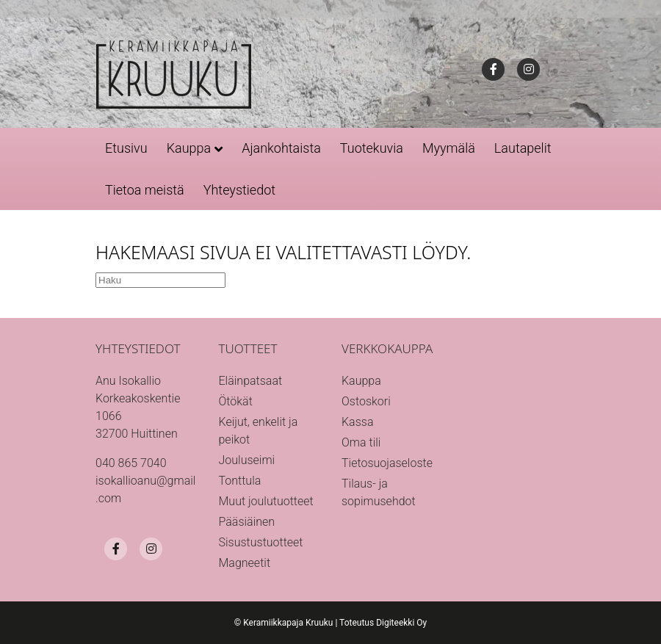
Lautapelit (523, 148)
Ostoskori (366, 401)
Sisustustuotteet (261, 542)
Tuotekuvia (372, 148)
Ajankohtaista (281, 148)
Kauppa (189, 148)
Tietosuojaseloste (387, 463)
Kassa (357, 422)
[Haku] (160, 280)
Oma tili (361, 442)
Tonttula (240, 481)
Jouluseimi (247, 460)
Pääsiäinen (247, 522)
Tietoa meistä (145, 190)
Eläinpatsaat (251, 381)
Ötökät (236, 401)
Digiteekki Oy (401, 623)
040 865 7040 (131, 463)
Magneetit (245, 563)
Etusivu (126, 148)
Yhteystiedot (239, 190)
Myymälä (449, 148)
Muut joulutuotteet (266, 501)
